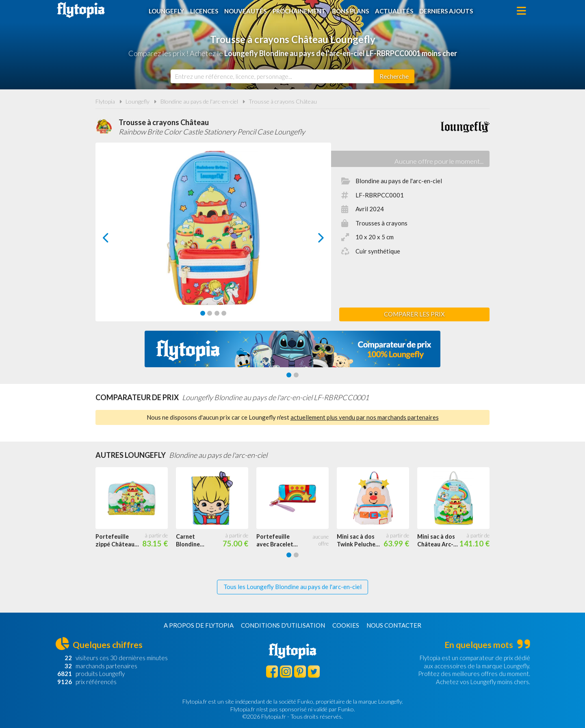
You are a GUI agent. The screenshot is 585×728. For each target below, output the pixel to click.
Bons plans (350, 11)
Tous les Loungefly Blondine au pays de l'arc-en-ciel (292, 587)
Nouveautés (245, 11)
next (312, 240)
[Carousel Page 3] (217, 313)
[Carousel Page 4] (224, 313)
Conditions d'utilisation (283, 625)
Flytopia (81, 10)
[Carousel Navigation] (213, 238)
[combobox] (272, 76)
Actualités (394, 11)
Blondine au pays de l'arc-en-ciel (199, 101)
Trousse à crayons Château (283, 101)
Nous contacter (394, 625)
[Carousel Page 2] (210, 313)
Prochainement (299, 11)
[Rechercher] (394, 76)
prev (115, 240)
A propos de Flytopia (199, 625)
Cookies (346, 625)
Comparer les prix (414, 314)
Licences (204, 11)
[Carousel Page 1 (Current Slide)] (203, 313)
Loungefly (166, 11)
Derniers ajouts (446, 11)
